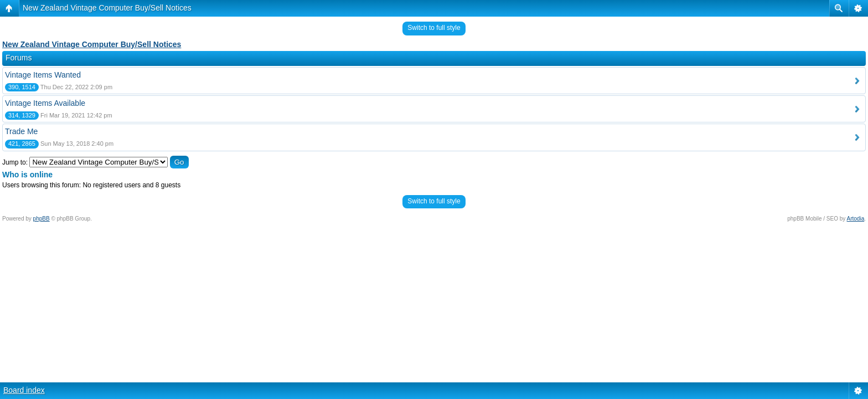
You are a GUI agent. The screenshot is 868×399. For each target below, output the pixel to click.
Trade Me (21, 131)
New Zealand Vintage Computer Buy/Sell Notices (107, 8)
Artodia (856, 219)
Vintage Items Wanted (43, 75)
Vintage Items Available (45, 103)
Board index (24, 390)
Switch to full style (434, 28)
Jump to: (15, 162)
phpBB (42, 219)
